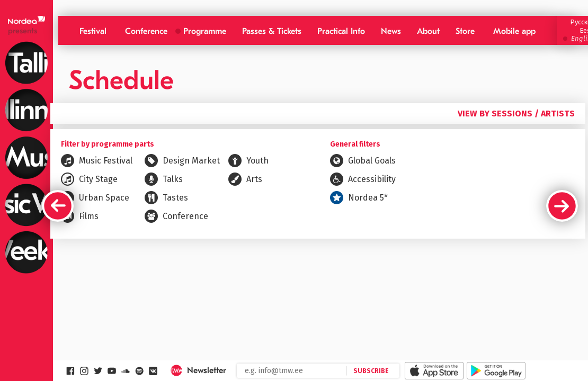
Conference (146, 31)
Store (465, 31)
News (391, 31)
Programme (205, 31)
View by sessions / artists (516, 114)
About (428, 31)
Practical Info (341, 31)
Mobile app (514, 31)
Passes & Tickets (272, 31)
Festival (93, 31)
